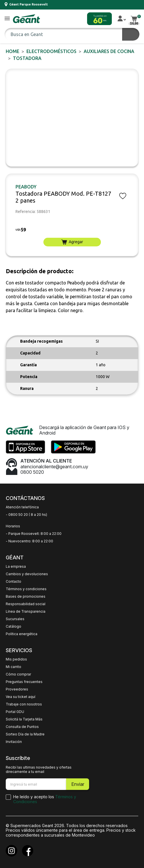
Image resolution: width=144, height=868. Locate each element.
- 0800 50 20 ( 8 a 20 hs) (26, 515)
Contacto (14, 582)
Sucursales (15, 619)
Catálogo (14, 627)
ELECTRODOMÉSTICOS (51, 51)
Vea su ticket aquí (21, 697)
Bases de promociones (26, 597)
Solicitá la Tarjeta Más (24, 719)
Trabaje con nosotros (24, 704)
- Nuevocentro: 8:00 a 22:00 (29, 541)
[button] (7, 19)
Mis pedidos (16, 659)
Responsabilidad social (26, 604)
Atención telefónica (22, 507)
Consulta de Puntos (22, 727)
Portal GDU (15, 712)
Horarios (13, 526)
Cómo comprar (18, 674)
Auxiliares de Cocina (109, 51)
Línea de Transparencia (26, 612)
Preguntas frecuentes (24, 682)
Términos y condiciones (26, 589)
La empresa (16, 567)
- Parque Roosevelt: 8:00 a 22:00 (34, 534)
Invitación (14, 742)
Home (13, 51)
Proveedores (17, 689)
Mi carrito (14, 667)
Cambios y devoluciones (27, 574)
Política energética (22, 634)
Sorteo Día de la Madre (25, 734)
